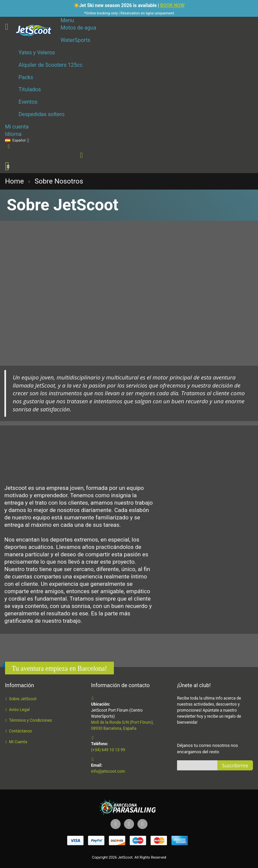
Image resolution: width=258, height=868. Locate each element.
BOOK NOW (172, 5)
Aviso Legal (19, 710)
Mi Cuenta (18, 742)
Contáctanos (20, 731)
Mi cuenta (17, 127)
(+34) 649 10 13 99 (108, 750)
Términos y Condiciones (31, 720)
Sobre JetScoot (23, 699)
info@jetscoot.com (108, 771)
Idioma (13, 134)
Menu (67, 20)
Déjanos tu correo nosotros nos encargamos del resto (207, 749)
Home (14, 181)
